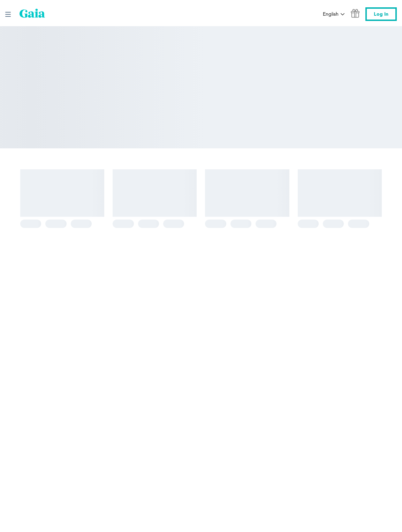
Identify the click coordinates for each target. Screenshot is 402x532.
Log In (381, 14)
